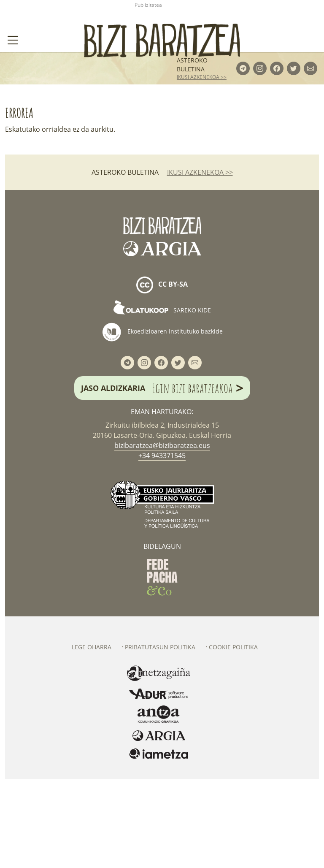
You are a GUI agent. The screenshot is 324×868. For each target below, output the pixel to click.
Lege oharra (92, 736)
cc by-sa (162, 374)
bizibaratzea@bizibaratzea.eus (162, 534)
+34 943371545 (162, 545)
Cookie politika (233, 736)
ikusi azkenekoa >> (202, 166)
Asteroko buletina (192, 153)
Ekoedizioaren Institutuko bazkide (162, 421)
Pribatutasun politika (160, 736)
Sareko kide (162, 399)
